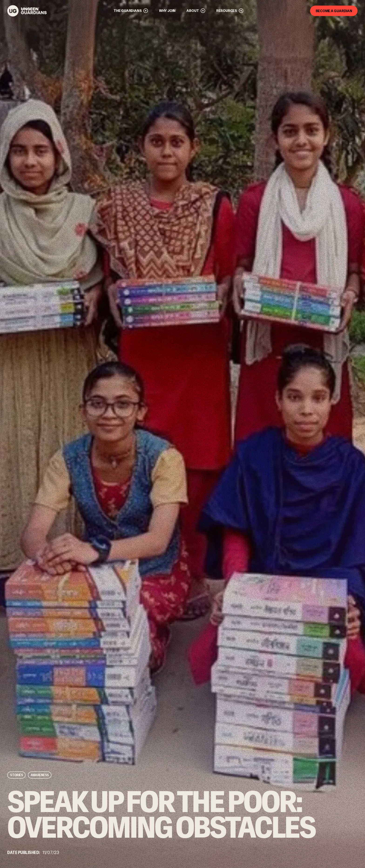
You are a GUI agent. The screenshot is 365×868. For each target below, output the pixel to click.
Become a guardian (334, 11)
